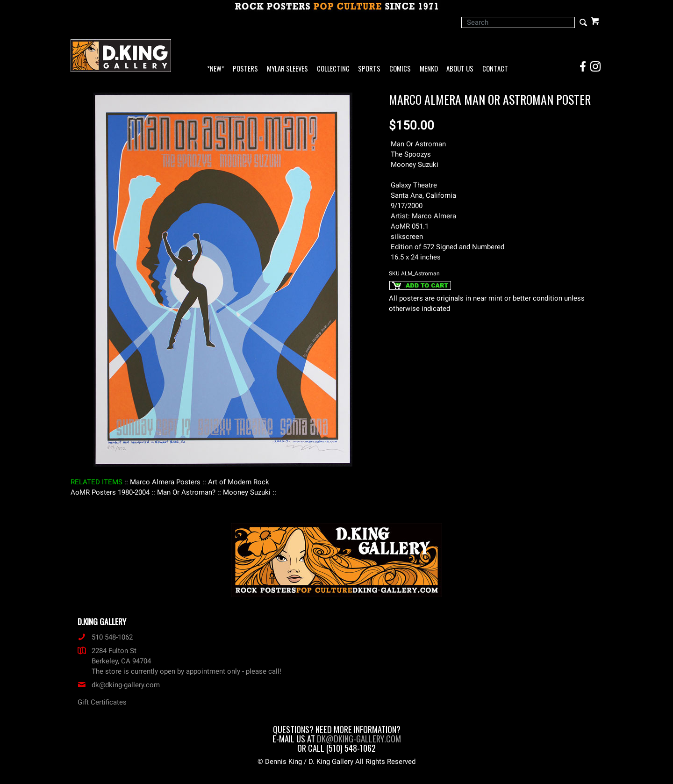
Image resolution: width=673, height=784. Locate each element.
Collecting (333, 69)
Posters (245, 69)
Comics (400, 69)
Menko (429, 69)
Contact (495, 69)
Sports (369, 69)
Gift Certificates (102, 702)
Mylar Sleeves (287, 69)
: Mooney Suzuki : (247, 492)
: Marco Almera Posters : (165, 482)
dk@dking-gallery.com (119, 685)
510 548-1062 (105, 637)
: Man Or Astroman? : (186, 492)
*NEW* (216, 69)
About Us (460, 69)
